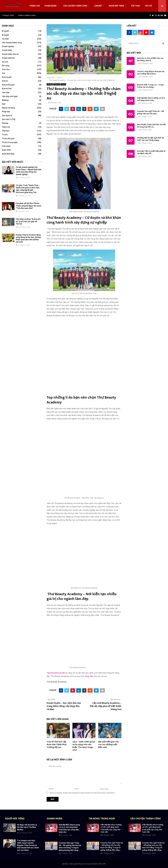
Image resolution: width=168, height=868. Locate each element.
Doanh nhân (50, 6)
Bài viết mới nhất (13, 162)
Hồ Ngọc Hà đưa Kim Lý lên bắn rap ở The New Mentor (27, 827)
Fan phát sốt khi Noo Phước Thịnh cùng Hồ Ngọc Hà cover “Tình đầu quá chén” (29, 206)
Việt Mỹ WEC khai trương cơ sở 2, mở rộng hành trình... (151, 99)
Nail (4, 104)
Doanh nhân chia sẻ (10, 54)
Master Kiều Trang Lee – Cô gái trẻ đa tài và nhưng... (150, 86)
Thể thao (135, 6)
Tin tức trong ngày (10, 142)
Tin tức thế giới (8, 139)
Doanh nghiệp (8, 46)
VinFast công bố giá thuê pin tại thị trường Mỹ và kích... (151, 73)
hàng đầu (89, 676)
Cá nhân (5, 39)
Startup (5, 123)
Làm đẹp (98, 6)
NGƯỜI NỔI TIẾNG (15, 819)
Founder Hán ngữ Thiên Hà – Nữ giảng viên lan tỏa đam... (151, 112)
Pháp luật (6, 112)
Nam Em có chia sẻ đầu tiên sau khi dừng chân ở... (150, 59)
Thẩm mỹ (57, 84)
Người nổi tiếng (116, 6)
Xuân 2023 (6, 150)
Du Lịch (5, 62)
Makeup (5, 100)
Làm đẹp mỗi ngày (10, 96)
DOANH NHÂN (55, 819)
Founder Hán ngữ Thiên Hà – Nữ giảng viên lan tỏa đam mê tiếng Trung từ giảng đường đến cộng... (112, 846)
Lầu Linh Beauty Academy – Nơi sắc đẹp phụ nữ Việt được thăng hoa (106, 706)
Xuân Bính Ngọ (8, 154)
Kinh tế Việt (7, 89)
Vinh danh (6, 146)
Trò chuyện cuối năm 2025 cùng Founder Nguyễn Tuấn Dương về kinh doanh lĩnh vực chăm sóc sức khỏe (28, 845)
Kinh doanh (7, 77)
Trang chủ (35, 6)
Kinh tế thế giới (8, 85)
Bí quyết (5, 31)
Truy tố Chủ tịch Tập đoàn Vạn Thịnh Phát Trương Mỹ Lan (57, 745)
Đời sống (6, 66)
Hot (3, 73)
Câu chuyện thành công (75, 6)
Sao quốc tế (7, 116)
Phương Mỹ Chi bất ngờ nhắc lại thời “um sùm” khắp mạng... (151, 139)
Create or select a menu (27, 15)
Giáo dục (6, 69)
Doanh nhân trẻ (8, 58)
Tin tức (149, 6)
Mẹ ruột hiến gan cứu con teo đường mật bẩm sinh (108, 745)
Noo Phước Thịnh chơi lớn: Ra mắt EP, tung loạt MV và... (151, 126)
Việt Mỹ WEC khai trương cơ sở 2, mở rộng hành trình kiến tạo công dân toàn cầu (111, 828)
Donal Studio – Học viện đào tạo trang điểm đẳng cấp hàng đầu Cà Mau (64, 706)
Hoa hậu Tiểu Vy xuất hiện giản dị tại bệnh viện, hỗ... (151, 152)
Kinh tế (5, 81)
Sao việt (5, 119)
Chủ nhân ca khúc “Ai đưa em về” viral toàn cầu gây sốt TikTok (28, 221)
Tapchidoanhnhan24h (56, 673)
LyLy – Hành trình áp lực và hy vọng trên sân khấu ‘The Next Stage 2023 (84, 746)
